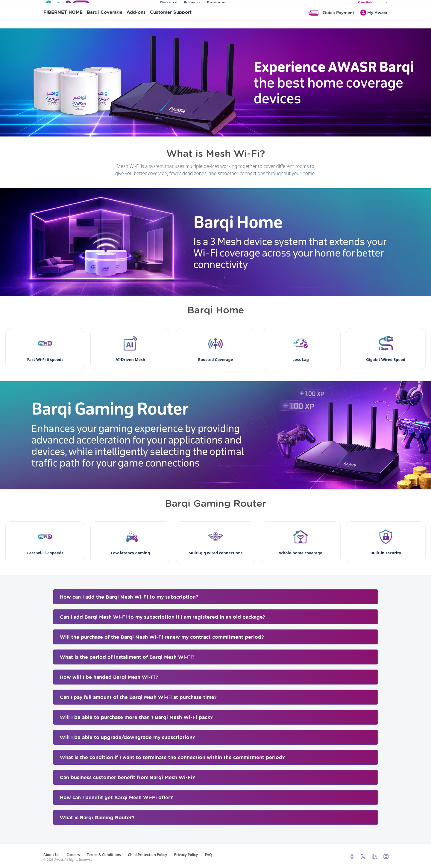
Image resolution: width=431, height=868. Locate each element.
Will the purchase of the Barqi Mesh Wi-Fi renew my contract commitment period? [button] (162, 637)
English (365, 4)
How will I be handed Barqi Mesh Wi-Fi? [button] (109, 677)
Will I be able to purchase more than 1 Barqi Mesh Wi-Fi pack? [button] (136, 717)
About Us (51, 855)
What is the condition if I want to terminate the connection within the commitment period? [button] (172, 758)
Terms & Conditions (104, 855)
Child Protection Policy (147, 855)
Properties (217, 4)
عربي (383, 4)
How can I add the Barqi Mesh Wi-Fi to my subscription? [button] (129, 597)
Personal (169, 4)
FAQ (208, 855)
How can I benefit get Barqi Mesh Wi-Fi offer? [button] (116, 798)
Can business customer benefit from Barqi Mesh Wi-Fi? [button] (128, 778)
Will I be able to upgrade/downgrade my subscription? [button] (128, 738)
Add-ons (136, 27)
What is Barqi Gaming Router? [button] (97, 818)
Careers (73, 855)
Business (192, 4)
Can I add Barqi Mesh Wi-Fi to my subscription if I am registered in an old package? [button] (163, 617)
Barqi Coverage (105, 27)
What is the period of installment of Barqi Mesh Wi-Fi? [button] (127, 657)
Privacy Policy (186, 855)
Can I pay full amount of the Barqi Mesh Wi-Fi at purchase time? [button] (138, 697)
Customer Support (171, 27)
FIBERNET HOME (63, 27)
